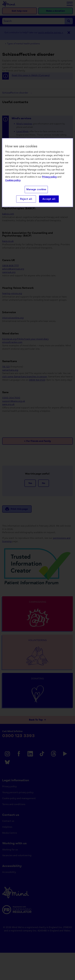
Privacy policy (49, 177)
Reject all (26, 199)
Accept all (49, 199)
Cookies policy (13, 180)
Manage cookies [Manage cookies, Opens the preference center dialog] (36, 189)
